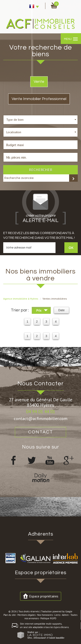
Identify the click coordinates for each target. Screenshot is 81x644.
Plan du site (10, 615)
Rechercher (41, 170)
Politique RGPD (48, 618)
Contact (40, 432)
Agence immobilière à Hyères (21, 299)
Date (62, 310)
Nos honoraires (45, 615)
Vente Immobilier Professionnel (39, 99)
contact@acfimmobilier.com (41, 418)
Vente (39, 82)
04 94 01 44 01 (41, 412)
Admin (65, 615)
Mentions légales (26, 615)
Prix (42, 311)
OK (71, 248)
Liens (57, 615)
